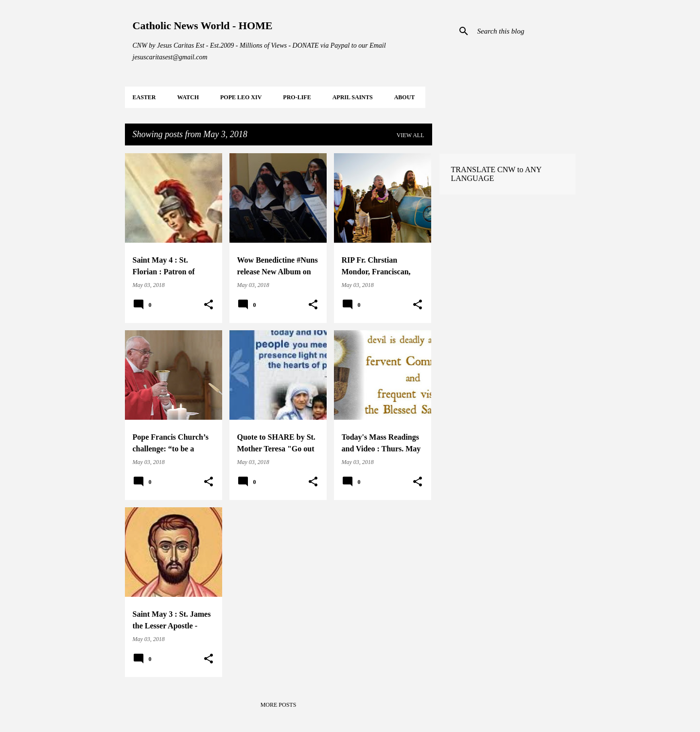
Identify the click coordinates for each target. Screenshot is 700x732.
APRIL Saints (353, 97)
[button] (209, 305)
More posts (279, 705)
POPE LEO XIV (241, 97)
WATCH (188, 97)
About (405, 97)
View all (411, 135)
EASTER (144, 97)
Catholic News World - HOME (203, 26)
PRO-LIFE (297, 97)
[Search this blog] (525, 31)
